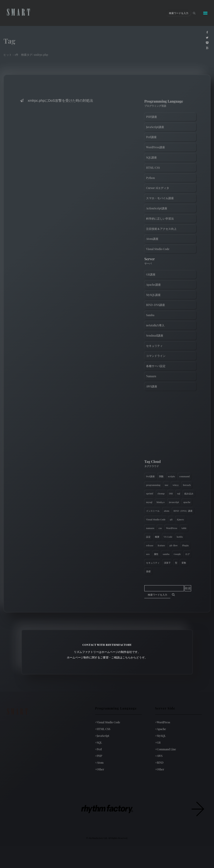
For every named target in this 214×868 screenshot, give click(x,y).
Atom (99, 763)
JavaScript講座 (155, 127)
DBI (171, 493)
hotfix (180, 537)
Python (150, 178)
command (185, 476)
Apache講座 (153, 285)
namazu (150, 528)
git (171, 519)
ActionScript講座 (157, 208)
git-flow (174, 545)
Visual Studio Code (158, 249)
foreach (187, 485)
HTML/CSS (153, 168)
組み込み (189, 493)
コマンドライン (156, 356)
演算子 (167, 563)
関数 (161, 476)
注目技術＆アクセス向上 (161, 229)
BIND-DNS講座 (156, 305)
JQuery (180, 519)
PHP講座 (152, 117)
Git (158, 742)
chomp (161, 493)
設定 (148, 537)
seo (148, 554)
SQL (99, 742)
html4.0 (161, 502)
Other (100, 769)
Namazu (151, 376)
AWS (159, 756)
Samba (150, 315)
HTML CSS (103, 729)
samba (166, 554)
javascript (174, 502)
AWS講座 (152, 386)
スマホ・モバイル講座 (160, 198)
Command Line (166, 749)
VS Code (168, 537)
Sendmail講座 (155, 335)
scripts (171, 476)
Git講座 (151, 274)
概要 (157, 537)
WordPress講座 (156, 147)
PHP (99, 756)
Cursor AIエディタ (158, 188)
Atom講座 (152, 239)
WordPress (172, 528)
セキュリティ (154, 346)
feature (161, 545)
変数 (184, 563)
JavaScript (102, 736)
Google (177, 554)
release (150, 545)
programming (153, 485)
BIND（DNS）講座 (183, 511)
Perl (99, 749)
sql (179, 493)
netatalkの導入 (155, 325)
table (184, 528)
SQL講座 (151, 157)
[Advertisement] (170, 426)
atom (167, 511)
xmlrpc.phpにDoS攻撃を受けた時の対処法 (56, 101)
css (160, 528)
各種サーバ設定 (156, 366)
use (167, 485)
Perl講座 (151, 137)
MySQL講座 (153, 295)
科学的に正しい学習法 (160, 218)
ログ (187, 554)
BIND (159, 763)
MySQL (160, 736)
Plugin (185, 545)
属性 (156, 554)
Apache (161, 729)
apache (187, 502)
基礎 (148, 571)
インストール (153, 511)
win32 (176, 485)
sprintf (150, 493)
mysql (149, 502)
